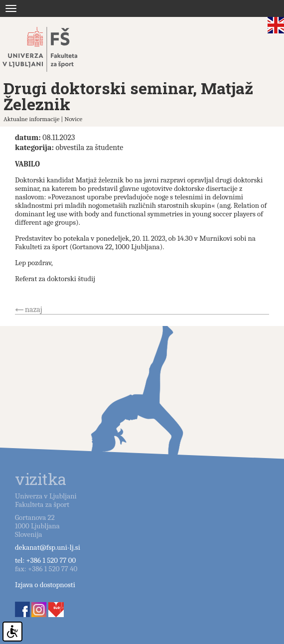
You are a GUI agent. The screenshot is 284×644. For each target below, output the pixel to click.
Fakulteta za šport (51, 49)
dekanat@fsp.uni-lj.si (48, 547)
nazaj (34, 310)
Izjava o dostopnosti (45, 585)
